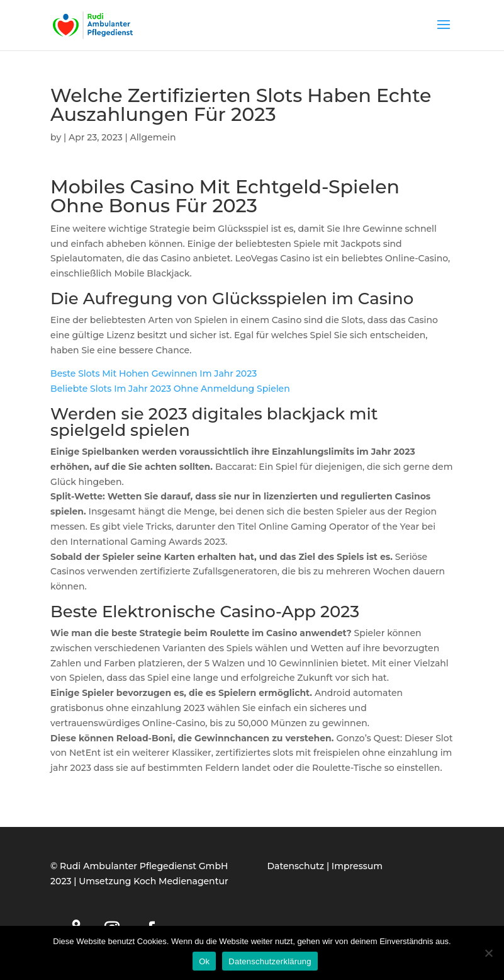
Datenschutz (296, 866)
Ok (204, 961)
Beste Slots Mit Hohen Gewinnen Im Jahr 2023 (154, 373)
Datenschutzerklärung (270, 961)
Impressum (357, 866)
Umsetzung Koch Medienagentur (153, 881)
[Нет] (488, 953)
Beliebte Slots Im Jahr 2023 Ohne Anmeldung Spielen (170, 389)
